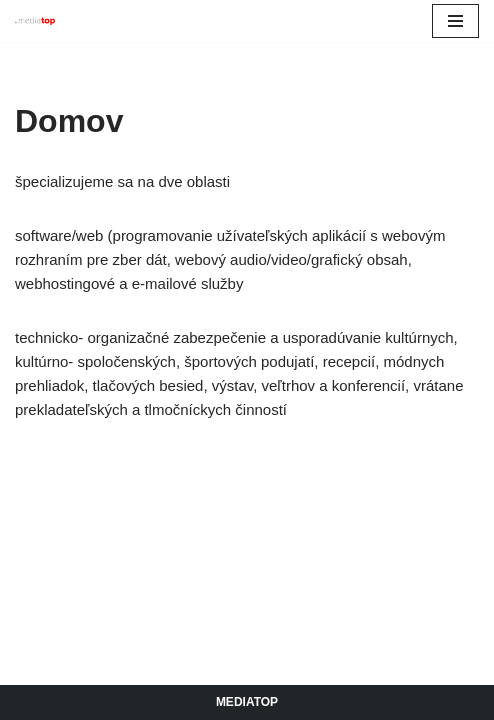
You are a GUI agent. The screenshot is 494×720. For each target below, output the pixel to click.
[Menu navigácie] (455, 21)
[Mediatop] (35, 21)
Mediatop (247, 702)
